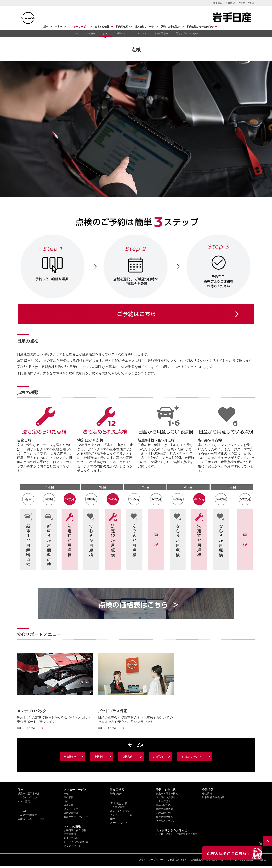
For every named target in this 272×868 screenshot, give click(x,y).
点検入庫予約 (163, 813)
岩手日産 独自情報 (75, 830)
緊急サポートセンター (187, 33)
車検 (76, 33)
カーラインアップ (27, 797)
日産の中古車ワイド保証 (31, 819)
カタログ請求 (117, 807)
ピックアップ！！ (73, 846)
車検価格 (91, 33)
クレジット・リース (121, 815)
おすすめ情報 (102, 27)
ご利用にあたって (177, 860)
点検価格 (120, 33)
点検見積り (129, 757)
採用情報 (218, 3)
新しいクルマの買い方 (76, 842)
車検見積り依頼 (165, 809)
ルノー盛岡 (24, 801)
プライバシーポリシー (151, 860)
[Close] (261, 844)
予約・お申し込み (170, 27)
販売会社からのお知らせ (200, 27)
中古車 (58, 27)
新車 (46, 27)
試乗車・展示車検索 (29, 794)
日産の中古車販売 (27, 815)
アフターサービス (78, 27)
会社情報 (230, 3)
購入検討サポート (144, 27)
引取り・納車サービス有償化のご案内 (177, 834)
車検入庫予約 (163, 805)
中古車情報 (70, 834)
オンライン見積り (120, 811)
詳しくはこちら (27, 728)
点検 (105, 33)
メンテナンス (140, 33)
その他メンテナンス (192, 757)
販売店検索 (122, 27)
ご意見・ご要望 (246, 3)
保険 (112, 819)
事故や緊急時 (161, 33)
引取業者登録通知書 (213, 797)
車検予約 (99, 757)
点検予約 (158, 757)
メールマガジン (118, 823)
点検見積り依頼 (165, 817)
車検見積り (70, 757)
